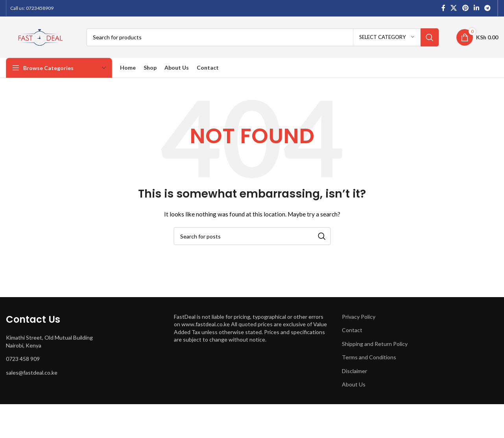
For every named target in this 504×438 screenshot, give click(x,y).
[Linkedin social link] (476, 8)
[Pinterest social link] (465, 8)
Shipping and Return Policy (375, 344)
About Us (354, 384)
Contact (352, 330)
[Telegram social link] (488, 8)
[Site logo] (40, 36)
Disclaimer (354, 371)
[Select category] (387, 37)
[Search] (262, 37)
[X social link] (454, 8)
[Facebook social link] (443, 8)
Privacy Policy (359, 317)
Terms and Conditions (369, 357)
